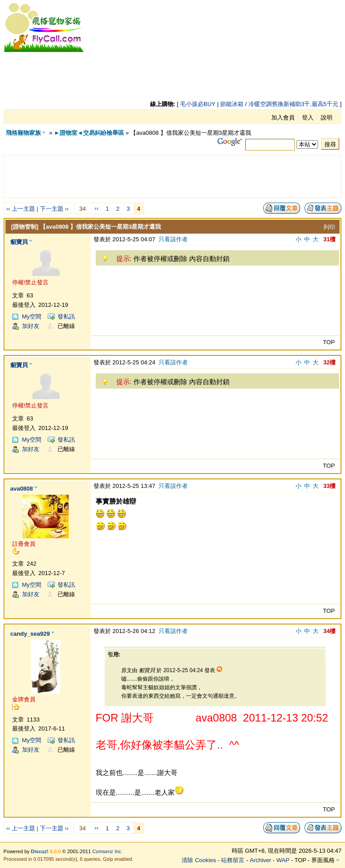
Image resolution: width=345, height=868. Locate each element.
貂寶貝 (19, 242)
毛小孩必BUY (198, 104)
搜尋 (330, 144)
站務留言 (233, 860)
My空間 (32, 317)
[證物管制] (25, 227)
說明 (327, 117)
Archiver (261, 860)
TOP (329, 342)
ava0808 (22, 489)
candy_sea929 (30, 634)
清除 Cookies (199, 860)
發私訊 (66, 317)
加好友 (31, 326)
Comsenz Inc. (107, 851)
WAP (283, 860)
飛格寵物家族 (23, 133)
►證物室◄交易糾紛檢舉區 (89, 133)
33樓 (330, 486)
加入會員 (283, 117)
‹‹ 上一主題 (21, 209)
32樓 (330, 362)
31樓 (330, 239)
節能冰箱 (232, 104)
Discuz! (40, 851)
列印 (329, 227)
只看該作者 (173, 239)
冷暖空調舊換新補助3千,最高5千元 (293, 104)
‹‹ (97, 208)
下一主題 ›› (54, 209)
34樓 (330, 631)
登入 (308, 117)
